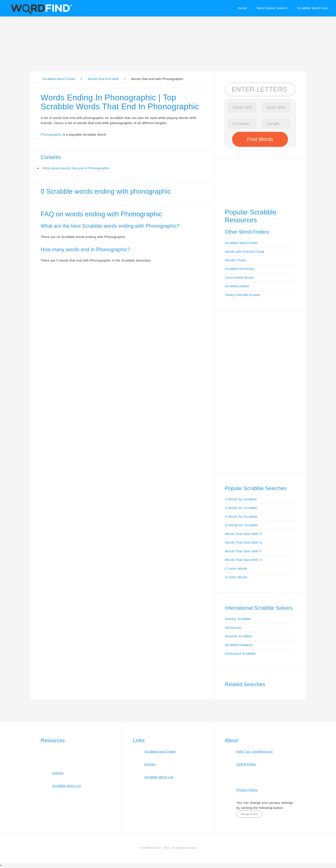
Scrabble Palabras (239, 645)
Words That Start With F (243, 551)
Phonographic (51, 135)
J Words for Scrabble (241, 499)
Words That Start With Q (244, 542)
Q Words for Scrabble (241, 525)
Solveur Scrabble (238, 619)
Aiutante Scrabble (238, 636)
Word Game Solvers (272, 8)
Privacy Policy (247, 790)
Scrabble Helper (237, 286)
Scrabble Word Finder (242, 243)
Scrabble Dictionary (240, 269)
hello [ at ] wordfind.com (255, 751)
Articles (58, 773)
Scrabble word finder (160, 751)
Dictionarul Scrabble (240, 653)
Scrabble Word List (67, 786)
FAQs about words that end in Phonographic (76, 168)
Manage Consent (249, 814)
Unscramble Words (239, 277)
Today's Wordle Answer (243, 295)
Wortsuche (233, 628)
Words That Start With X (243, 560)
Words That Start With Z (243, 534)
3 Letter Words (236, 577)
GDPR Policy (246, 764)
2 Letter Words (236, 569)
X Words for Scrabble (241, 516)
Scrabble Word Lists (313, 8)
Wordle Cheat (235, 260)
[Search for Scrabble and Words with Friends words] (260, 89)
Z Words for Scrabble (241, 508)
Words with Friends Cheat (245, 252)
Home (242, 8)
